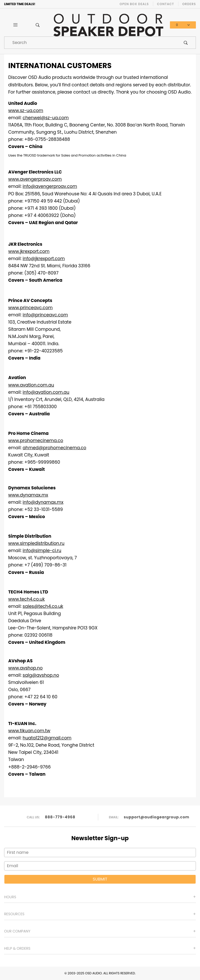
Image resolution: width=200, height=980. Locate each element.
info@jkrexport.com (44, 259)
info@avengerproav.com (50, 186)
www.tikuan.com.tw (29, 731)
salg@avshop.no (41, 675)
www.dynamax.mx (28, 495)
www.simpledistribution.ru (36, 543)
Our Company (17, 931)
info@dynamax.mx (43, 502)
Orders (189, 4)
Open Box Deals (134, 4)
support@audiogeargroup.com (156, 817)
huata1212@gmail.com (47, 738)
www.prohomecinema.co (36, 441)
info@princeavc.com (45, 315)
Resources (14, 914)
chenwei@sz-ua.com (46, 118)
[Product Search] (90, 43)
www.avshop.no (25, 668)
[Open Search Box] (38, 25)
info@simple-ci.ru (42, 551)
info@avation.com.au (46, 392)
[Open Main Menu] (15, 25)
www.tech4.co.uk (26, 599)
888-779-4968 (60, 817)
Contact (166, 4)
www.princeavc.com (30, 308)
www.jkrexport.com (29, 251)
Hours (10, 897)
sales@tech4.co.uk (43, 606)
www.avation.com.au (31, 385)
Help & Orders (17, 948)
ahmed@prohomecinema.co (54, 448)
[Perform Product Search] (186, 43)
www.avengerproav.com (35, 179)
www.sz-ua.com (26, 111)
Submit (100, 879)
